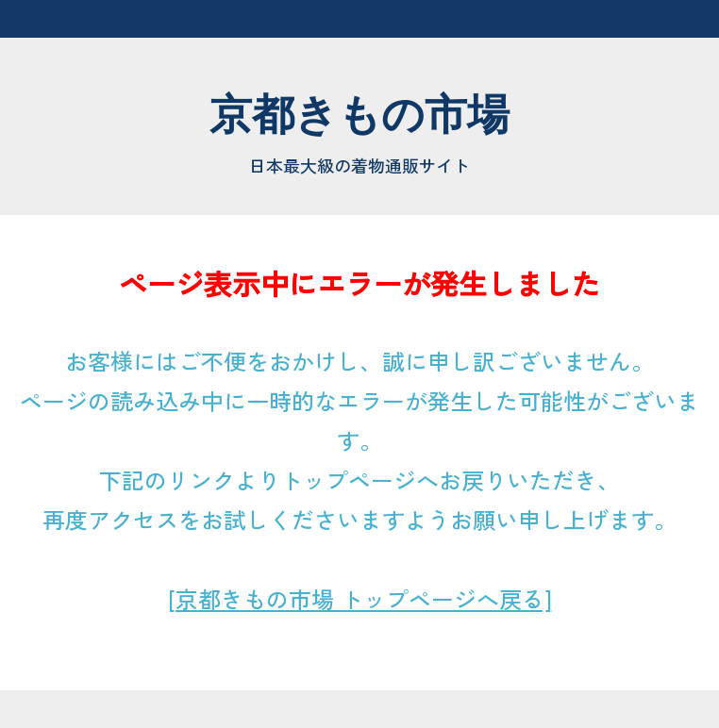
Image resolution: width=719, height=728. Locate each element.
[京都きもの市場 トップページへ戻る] (360, 598)
